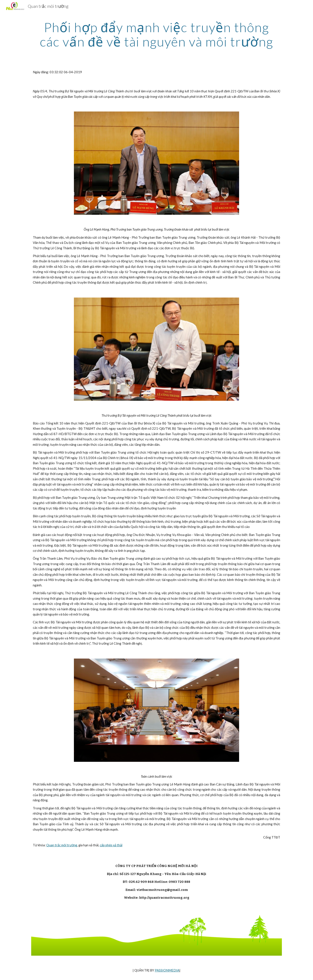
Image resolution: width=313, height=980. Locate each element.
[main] (156, 34)
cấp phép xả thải (111, 845)
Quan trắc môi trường (62, 845)
